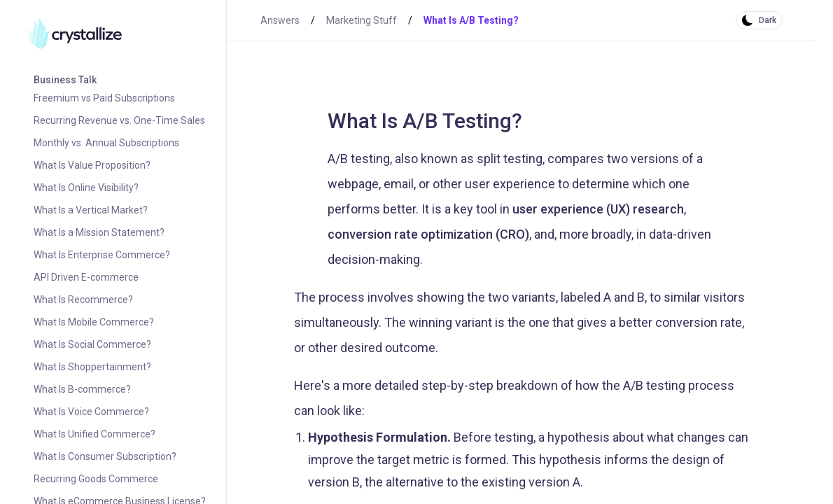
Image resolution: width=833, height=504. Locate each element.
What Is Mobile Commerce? (94, 322)
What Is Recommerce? (83, 300)
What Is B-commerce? (82, 389)
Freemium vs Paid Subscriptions (104, 98)
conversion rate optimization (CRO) (428, 234)
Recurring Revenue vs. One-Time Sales (119, 120)
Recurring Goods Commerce (96, 479)
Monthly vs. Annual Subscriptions (106, 143)
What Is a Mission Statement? (99, 232)
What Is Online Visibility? (86, 188)
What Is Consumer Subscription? (105, 456)
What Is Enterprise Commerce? (102, 255)
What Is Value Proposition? (92, 165)
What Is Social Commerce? (92, 344)
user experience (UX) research (598, 209)
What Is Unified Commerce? (94, 434)
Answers (280, 20)
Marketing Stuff (362, 20)
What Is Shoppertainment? (92, 367)
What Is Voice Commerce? (91, 412)
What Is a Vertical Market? (91, 210)
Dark (768, 20)
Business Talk (65, 80)
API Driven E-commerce (86, 277)
